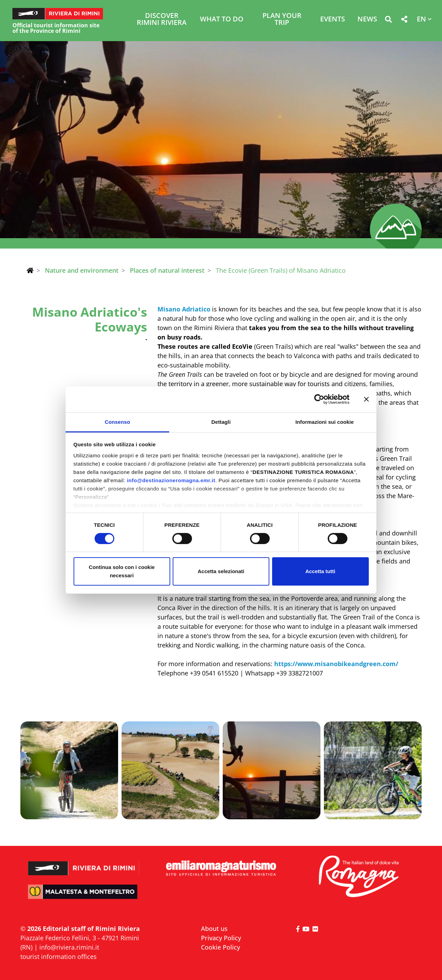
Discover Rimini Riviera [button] (162, 20)
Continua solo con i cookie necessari (122, 571)
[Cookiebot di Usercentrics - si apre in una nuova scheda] (319, 399)
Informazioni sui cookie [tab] (325, 422)
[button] (388, 21)
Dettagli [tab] (221, 422)
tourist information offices (59, 956)
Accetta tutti (320, 571)
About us (214, 928)
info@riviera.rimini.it (69, 947)
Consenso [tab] (117, 422)
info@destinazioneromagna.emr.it (171, 480)
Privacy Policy (221, 938)
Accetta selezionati (221, 571)
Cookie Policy (220, 947)
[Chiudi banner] (366, 399)
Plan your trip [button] (282, 20)
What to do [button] (222, 20)
